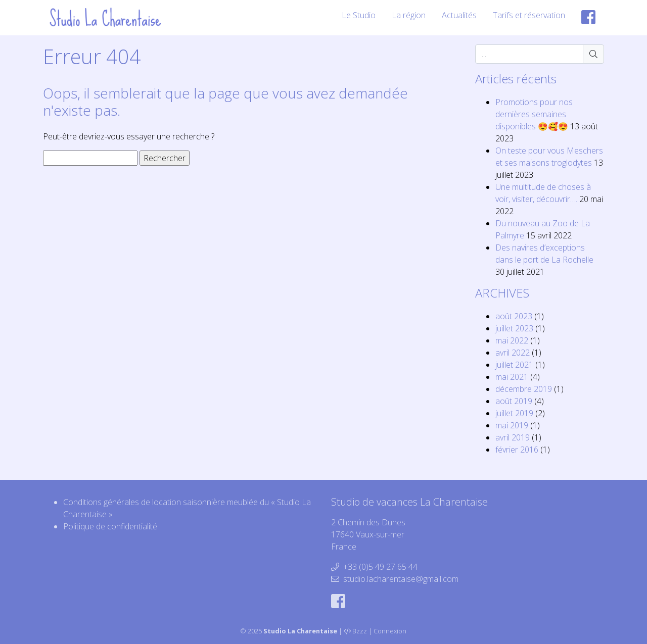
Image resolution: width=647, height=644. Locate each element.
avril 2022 (513, 353)
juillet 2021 (514, 365)
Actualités (459, 15)
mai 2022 (512, 340)
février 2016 (517, 450)
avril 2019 (513, 437)
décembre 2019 (524, 389)
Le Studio (359, 15)
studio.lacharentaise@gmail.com (401, 579)
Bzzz (360, 631)
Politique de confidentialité (110, 526)
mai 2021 (512, 377)
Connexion (390, 631)
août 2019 (514, 401)
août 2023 (514, 316)
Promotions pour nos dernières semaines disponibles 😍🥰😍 (534, 114)
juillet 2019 (514, 413)
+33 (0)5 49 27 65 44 (380, 567)
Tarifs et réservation (529, 15)
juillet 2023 (514, 328)
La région (409, 15)
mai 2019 (512, 425)
